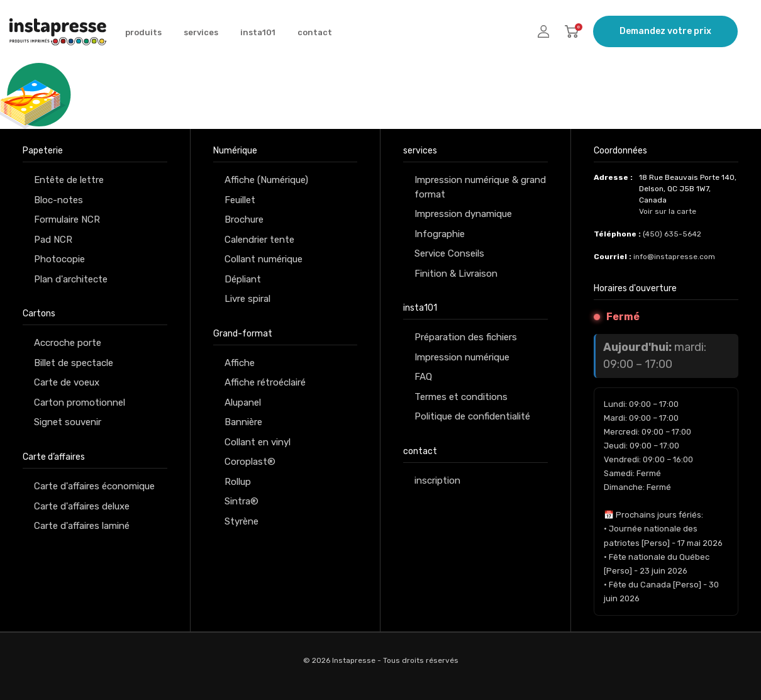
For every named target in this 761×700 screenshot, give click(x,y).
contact (315, 32)
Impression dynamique (463, 214)
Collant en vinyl (258, 442)
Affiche (240, 363)
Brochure (244, 219)
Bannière (243, 422)
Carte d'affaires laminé (82, 526)
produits (143, 32)
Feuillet (240, 200)
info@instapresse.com (674, 257)
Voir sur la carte (668, 211)
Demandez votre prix (665, 31)
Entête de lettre (69, 180)
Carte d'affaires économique (94, 486)
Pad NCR (53, 240)
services (201, 32)
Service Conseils (449, 253)
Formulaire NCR (67, 219)
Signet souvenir (68, 422)
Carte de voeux (67, 382)
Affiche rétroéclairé (265, 382)
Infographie (440, 234)
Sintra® (242, 501)
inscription (437, 481)
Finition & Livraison (456, 274)
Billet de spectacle (74, 363)
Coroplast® (250, 462)
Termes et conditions (461, 397)
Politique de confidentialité (472, 416)
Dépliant (243, 279)
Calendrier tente (259, 240)
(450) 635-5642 (672, 234)
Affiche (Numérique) (266, 180)
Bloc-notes (58, 200)
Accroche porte (68, 343)
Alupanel (243, 403)
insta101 (258, 32)
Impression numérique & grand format (480, 187)
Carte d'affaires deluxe (82, 506)
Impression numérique (462, 357)
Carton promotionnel (80, 403)
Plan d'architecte (71, 279)
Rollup (238, 482)
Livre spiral (247, 299)
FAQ (423, 377)
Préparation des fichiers (466, 337)
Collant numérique (264, 259)
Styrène (242, 521)
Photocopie (59, 259)
